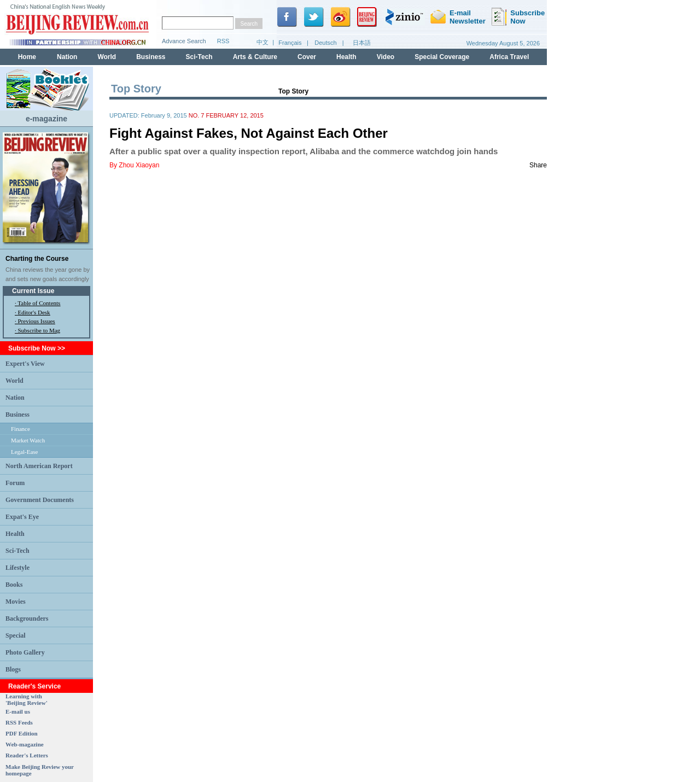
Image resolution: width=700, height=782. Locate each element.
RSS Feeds (19, 722)
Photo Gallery (25, 652)
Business (17, 415)
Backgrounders (27, 618)
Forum (15, 483)
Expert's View (25, 364)
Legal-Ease (24, 452)
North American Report (39, 466)
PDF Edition (22, 733)
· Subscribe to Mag (37, 330)
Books (14, 585)
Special (16, 635)
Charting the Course (37, 259)
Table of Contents (39, 303)
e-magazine (46, 119)
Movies (16, 602)
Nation (15, 398)
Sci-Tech (17, 551)
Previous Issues (37, 321)
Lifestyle (17, 568)
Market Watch (28, 440)
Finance (21, 429)
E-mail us (18, 711)
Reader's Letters (27, 755)
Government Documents (40, 500)
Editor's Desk (34, 312)
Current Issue (33, 291)
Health (15, 534)
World (14, 381)
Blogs (13, 669)
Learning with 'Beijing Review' (27, 699)
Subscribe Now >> (37, 348)
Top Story (293, 91)
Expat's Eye (22, 517)
